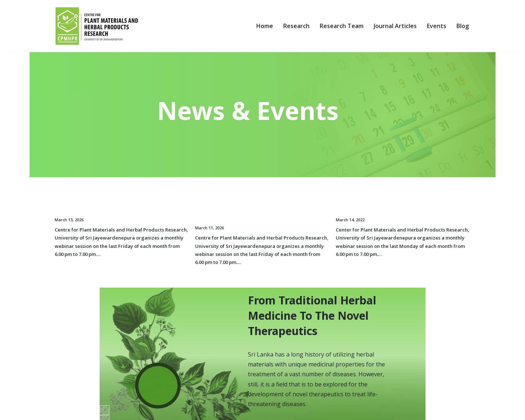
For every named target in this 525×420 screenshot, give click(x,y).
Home (265, 26)
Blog (463, 26)
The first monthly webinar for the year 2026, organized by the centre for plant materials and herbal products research (262, 210)
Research (296, 26)
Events (437, 26)
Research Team (342, 26)
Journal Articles (395, 26)
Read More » (116, 252)
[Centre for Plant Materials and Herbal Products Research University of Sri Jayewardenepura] (99, 26)
